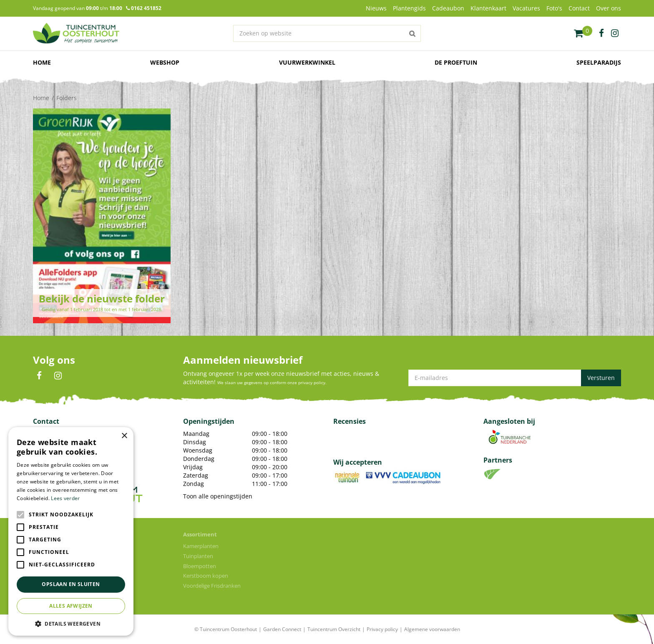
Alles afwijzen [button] (71, 606)
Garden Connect (282, 629)
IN (58, 376)
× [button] (124, 436)
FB (39, 376)
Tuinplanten (198, 556)
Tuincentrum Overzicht (334, 629)
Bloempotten (200, 566)
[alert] (71, 531)
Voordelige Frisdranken (212, 586)
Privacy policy (382, 629)
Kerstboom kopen (206, 576)
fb (601, 33)
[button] (71, 623)
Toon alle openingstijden (218, 496)
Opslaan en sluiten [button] (71, 584)
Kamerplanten (201, 546)
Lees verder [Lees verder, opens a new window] (65, 498)
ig (615, 33)
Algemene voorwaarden (432, 629)
